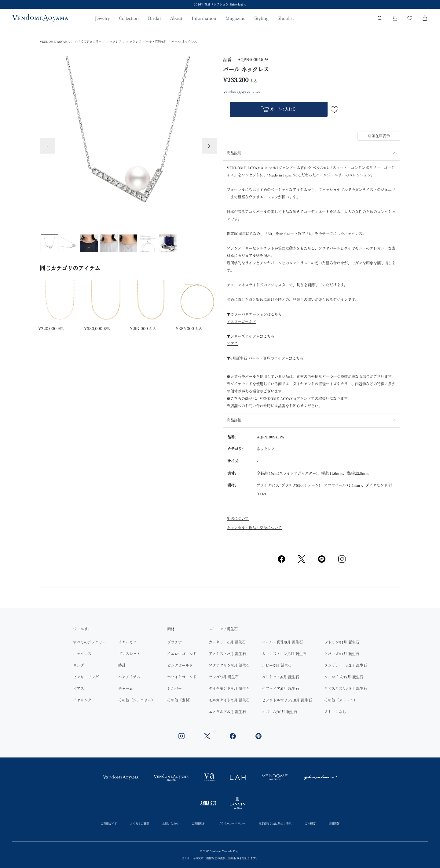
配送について (238, 519)
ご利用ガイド (109, 824)
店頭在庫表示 (379, 136)
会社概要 (310, 824)
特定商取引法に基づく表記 (275, 824)
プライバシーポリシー (232, 824)
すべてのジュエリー (88, 42)
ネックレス (114, 42)
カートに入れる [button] (279, 110)
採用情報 (334, 824)
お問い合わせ (170, 824)
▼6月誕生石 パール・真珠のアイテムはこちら (265, 358)
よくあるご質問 (139, 824)
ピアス (232, 344)
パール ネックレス (184, 42)
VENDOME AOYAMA (55, 42)
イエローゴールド (241, 322)
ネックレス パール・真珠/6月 (147, 42)
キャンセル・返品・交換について (254, 528)
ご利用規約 (198, 824)
